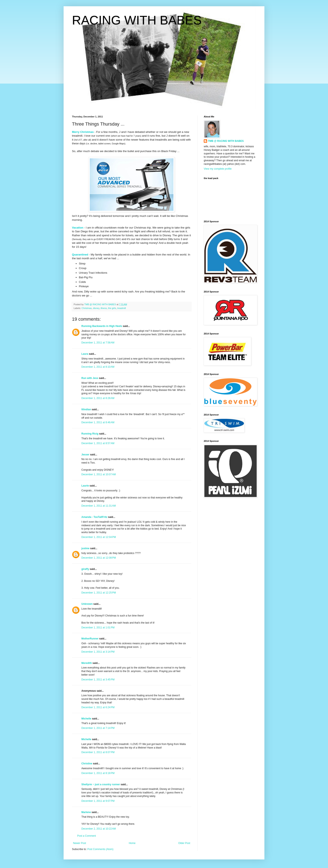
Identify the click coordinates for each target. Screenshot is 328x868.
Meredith (87, 663)
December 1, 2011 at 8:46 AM (98, 422)
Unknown (87, 604)
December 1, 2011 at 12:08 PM (99, 558)
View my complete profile (218, 169)
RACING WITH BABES (137, 20)
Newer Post (79, 843)
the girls (112, 308)
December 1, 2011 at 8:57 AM (98, 443)
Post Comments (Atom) (100, 849)
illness (104, 308)
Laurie (85, 486)
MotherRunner (90, 639)
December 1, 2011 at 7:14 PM (98, 728)
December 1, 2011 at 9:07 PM (98, 801)
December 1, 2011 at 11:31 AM (99, 506)
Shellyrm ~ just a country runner (101, 784)
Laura (85, 354)
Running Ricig (90, 434)
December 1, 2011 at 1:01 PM (98, 628)
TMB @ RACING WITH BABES (226, 141)
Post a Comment (86, 836)
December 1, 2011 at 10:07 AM (99, 474)
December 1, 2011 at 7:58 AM (98, 343)
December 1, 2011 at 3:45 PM (98, 680)
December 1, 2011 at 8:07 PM (98, 752)
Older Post (184, 843)
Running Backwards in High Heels (102, 326)
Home (132, 843)
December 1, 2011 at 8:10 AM (98, 367)
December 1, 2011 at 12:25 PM (99, 593)
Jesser (85, 455)
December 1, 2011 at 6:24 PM (98, 707)
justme (85, 548)
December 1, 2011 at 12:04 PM (99, 537)
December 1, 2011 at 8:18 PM (98, 773)
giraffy (85, 569)
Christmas (87, 308)
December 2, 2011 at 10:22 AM (99, 829)
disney (96, 308)
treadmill (122, 308)
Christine (87, 764)
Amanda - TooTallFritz (94, 517)
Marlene (86, 812)
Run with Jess (90, 378)
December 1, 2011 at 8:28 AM (98, 398)
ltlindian (86, 409)
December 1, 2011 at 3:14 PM (98, 652)
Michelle (86, 719)
